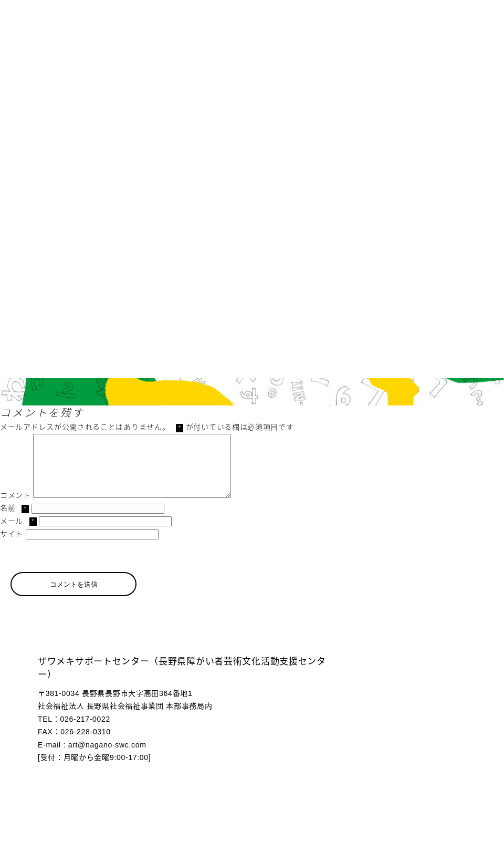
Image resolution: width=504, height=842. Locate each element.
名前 (14, 521)
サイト (12, 546)
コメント (15, 508)
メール (18, 534)
